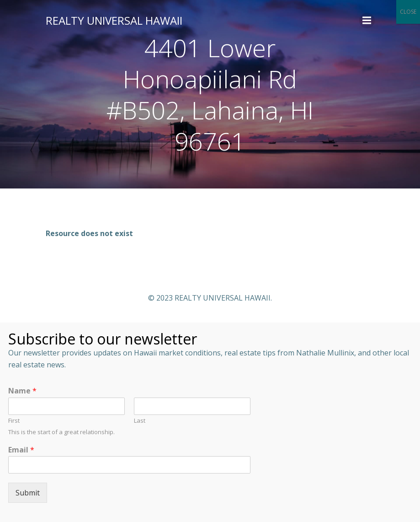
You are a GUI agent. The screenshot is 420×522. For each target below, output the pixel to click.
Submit (28, 493)
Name (22, 391)
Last (140, 421)
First (14, 421)
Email (21, 450)
